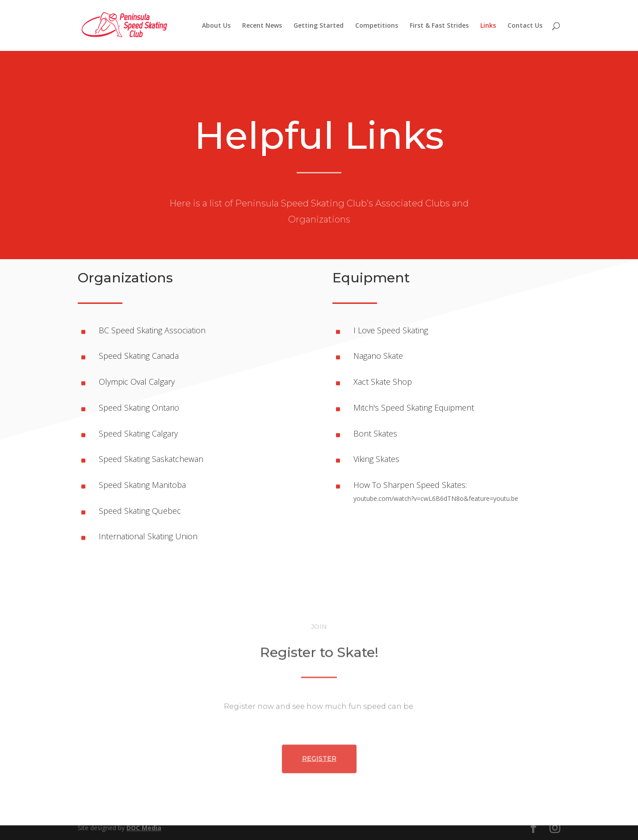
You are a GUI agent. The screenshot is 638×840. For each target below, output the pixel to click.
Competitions (377, 26)
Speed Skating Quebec (140, 511)
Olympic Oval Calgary (137, 382)
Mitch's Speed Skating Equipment (414, 407)
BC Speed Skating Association (152, 330)
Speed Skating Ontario (139, 407)
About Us (216, 26)
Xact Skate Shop (383, 382)
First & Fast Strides (439, 26)
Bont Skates (375, 433)
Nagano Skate (378, 356)
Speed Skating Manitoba (142, 485)
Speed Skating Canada (139, 356)
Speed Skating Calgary (138, 433)
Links (488, 26)
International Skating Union (148, 536)
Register (319, 797)
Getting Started (319, 26)
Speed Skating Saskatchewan (151, 459)
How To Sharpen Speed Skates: (410, 485)
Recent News (262, 26)
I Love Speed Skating (391, 330)
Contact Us (525, 26)
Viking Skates (376, 459)
